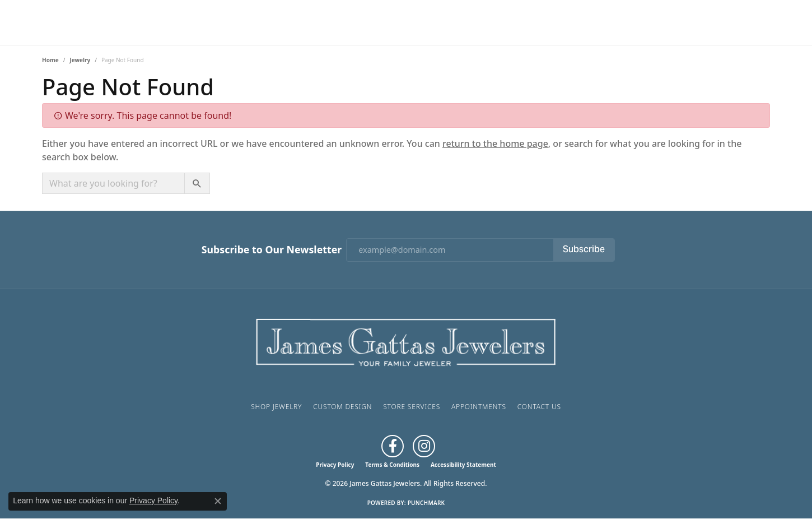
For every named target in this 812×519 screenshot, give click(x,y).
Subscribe (584, 250)
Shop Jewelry (276, 407)
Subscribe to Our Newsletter (272, 250)
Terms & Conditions (392, 465)
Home (50, 60)
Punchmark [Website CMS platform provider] (426, 503)
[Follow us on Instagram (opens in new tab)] (424, 446)
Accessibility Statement (463, 465)
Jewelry (80, 60)
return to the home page (495, 143)
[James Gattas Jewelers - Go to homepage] (406, 341)
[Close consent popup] (218, 501)
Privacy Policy (335, 465)
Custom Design (342, 407)
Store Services (412, 407)
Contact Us (539, 407)
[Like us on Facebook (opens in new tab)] (393, 446)
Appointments (479, 407)
